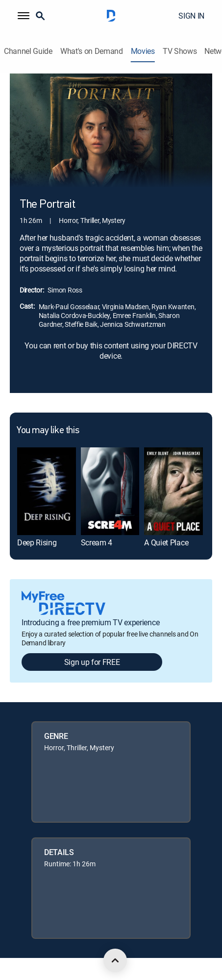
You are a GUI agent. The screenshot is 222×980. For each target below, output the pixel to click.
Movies (143, 51)
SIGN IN (191, 16)
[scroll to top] (115, 960)
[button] (24, 16)
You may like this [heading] (48, 431)
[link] (47, 491)
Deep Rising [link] (37, 542)
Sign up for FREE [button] (92, 662)
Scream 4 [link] (97, 542)
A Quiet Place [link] (166, 542)
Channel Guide (28, 51)
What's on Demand (92, 51)
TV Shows (180, 51)
